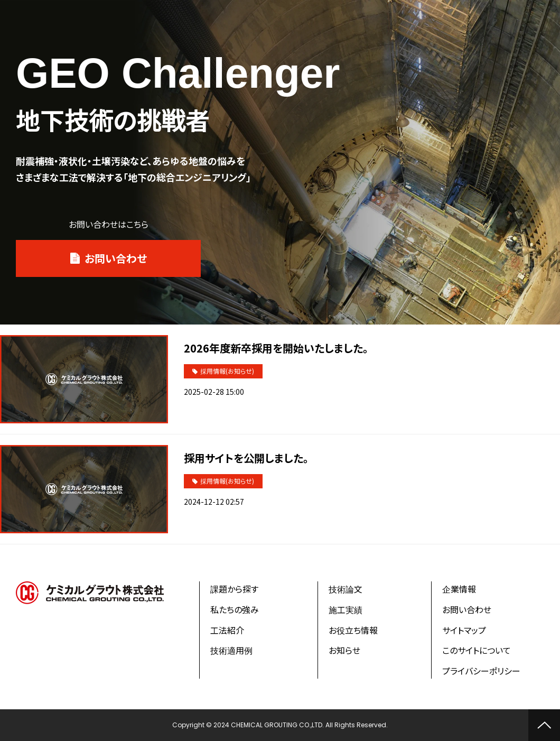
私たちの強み (235, 609)
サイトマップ (464, 630)
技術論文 (346, 589)
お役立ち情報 (353, 630)
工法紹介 (227, 630)
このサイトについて (477, 650)
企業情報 (459, 589)
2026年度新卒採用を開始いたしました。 (276, 348)
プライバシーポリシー (481, 671)
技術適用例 (231, 650)
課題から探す (234, 589)
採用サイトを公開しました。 (246, 458)
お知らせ (344, 650)
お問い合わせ (116, 258)
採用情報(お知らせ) (227, 371)
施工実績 (346, 609)
